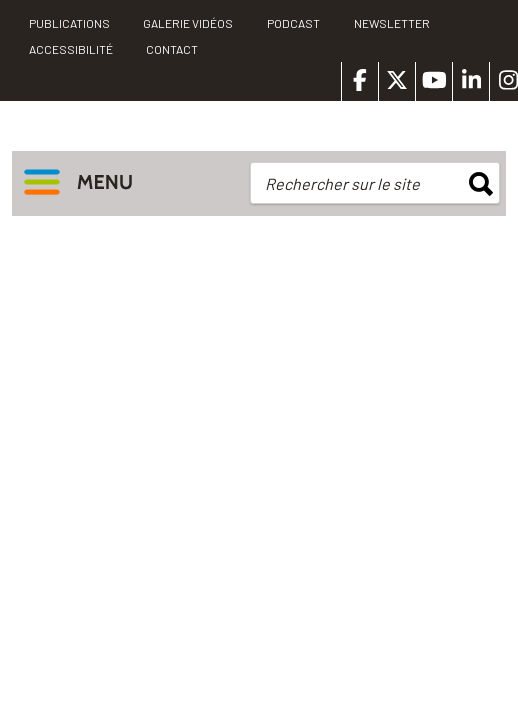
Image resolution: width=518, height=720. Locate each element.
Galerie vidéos (188, 23)
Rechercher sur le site (342, 183)
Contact (172, 49)
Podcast (293, 23)
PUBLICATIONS (69, 23)
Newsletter (392, 23)
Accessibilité (71, 49)
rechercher (481, 184)
